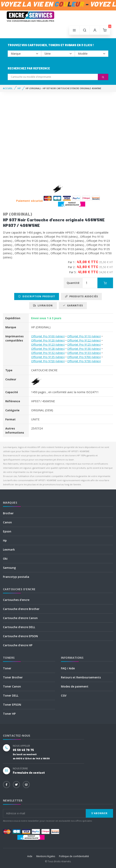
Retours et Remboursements (81, 677)
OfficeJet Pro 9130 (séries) (84, 349)
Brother (8, 513)
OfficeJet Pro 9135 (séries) (48, 357)
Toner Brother (13, 677)
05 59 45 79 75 (23, 750)
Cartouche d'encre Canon (20, 618)
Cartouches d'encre (16, 600)
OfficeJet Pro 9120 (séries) (48, 340)
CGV (64, 695)
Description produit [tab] (37, 296)
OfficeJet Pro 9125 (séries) (84, 345)
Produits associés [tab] (81, 296)
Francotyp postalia (16, 577)
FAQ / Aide (68, 668)
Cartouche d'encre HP (18, 645)
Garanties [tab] (73, 305)
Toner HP (9, 714)
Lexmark (9, 550)
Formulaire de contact (29, 773)
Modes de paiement (75, 686)
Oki (5, 559)
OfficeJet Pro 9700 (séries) (84, 357)
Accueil (8, 88)
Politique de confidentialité (74, 856)
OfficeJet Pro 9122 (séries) (84, 340)
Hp (5, 540)
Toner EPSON (12, 705)
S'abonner (99, 813)
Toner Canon (12, 686)
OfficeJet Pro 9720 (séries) (48, 361)
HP (19, 88)
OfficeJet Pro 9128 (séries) (48, 349)
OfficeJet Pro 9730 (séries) (84, 361)
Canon (7, 522)
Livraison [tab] (43, 305)
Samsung (9, 568)
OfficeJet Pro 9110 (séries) (84, 336)
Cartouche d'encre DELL (19, 627)
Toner (7, 668)
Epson (7, 531)
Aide (30, 856)
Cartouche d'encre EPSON (20, 636)
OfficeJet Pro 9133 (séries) (84, 353)
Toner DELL (11, 695)
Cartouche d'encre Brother (21, 609)
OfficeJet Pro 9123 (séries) (48, 345)
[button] (85, 30)
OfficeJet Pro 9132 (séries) (48, 353)
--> (24, 54)
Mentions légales (46, 856)
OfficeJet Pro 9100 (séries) (48, 336)
